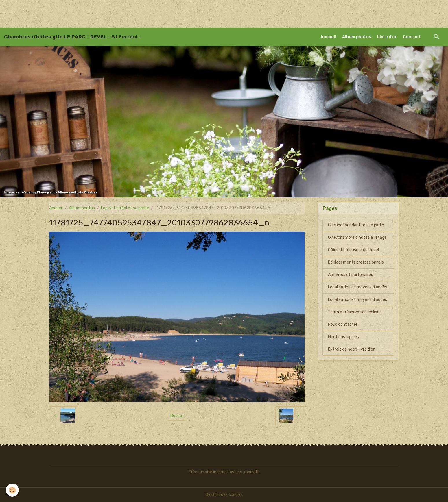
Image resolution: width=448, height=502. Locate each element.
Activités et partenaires (351, 275)
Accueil (328, 37)
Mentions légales (343, 337)
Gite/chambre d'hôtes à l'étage (357, 237)
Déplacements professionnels (356, 262)
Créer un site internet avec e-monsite (224, 472)
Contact (412, 37)
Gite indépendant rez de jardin (356, 225)
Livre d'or (387, 37)
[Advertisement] (105, 13)
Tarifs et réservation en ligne (355, 312)
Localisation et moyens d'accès (357, 287)
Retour (177, 416)
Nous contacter (343, 324)
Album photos (357, 37)
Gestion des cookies (224, 495)
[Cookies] (12, 490)
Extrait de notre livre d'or (351, 349)
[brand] (72, 37)
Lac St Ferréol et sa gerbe (125, 208)
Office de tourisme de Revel (353, 250)
